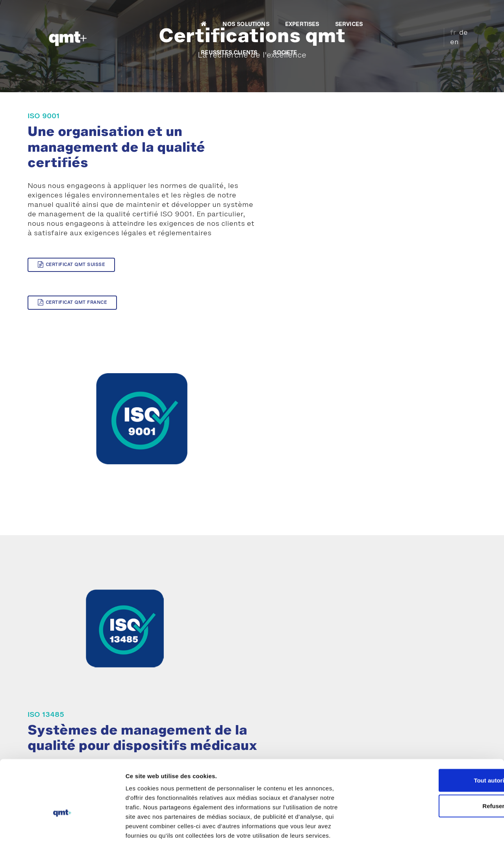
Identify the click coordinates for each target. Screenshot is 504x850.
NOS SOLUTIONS (192, 14)
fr (447, 13)
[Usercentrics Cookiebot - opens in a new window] (51, 835)
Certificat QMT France (182, 275)
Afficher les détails (434, 834)
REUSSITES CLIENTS (353, 14)
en (469, 13)
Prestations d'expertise (74, 691)
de (457, 13)
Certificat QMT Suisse (71, 275)
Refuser (438, 783)
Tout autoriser (438, 757)
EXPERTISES (248, 14)
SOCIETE (409, 14)
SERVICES (295, 14)
